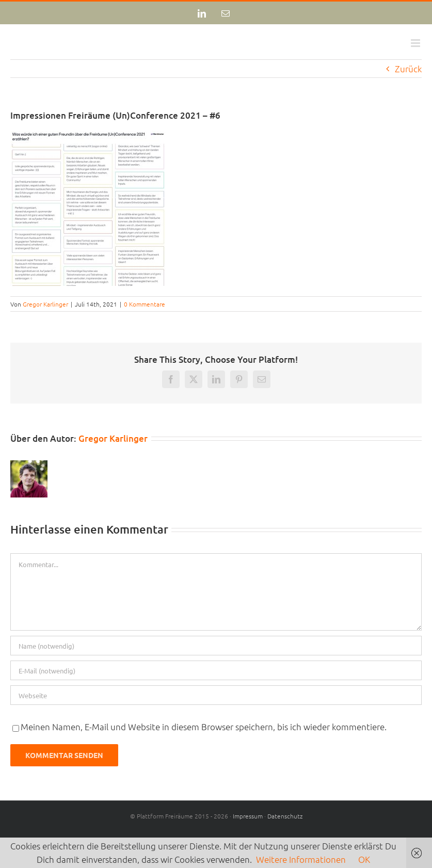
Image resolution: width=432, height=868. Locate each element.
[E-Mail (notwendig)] (216, 670)
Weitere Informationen (301, 859)
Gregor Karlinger (45, 304)
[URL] (216, 695)
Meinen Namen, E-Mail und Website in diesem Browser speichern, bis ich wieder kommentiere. (204, 727)
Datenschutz (285, 816)
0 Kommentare (145, 304)
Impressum (248, 816)
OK (364, 859)
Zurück (408, 69)
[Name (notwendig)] (216, 646)
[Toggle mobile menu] (416, 43)
